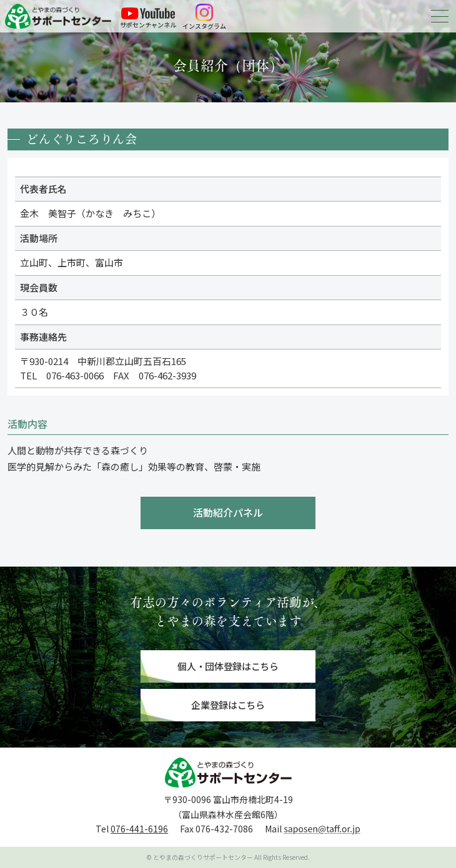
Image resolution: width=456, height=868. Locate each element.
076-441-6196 (139, 829)
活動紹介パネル (228, 512)
